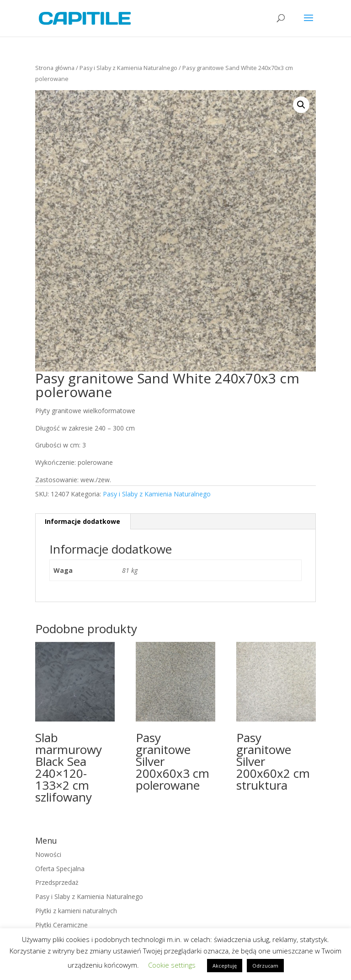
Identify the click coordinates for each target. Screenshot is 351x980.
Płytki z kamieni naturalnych (76, 911)
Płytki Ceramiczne (61, 925)
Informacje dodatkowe (82, 521)
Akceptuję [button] (225, 966)
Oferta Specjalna (60, 869)
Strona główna (55, 68)
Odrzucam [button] (265, 966)
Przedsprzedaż (57, 882)
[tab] (83, 522)
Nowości (48, 854)
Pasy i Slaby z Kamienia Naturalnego (128, 68)
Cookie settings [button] (172, 965)
